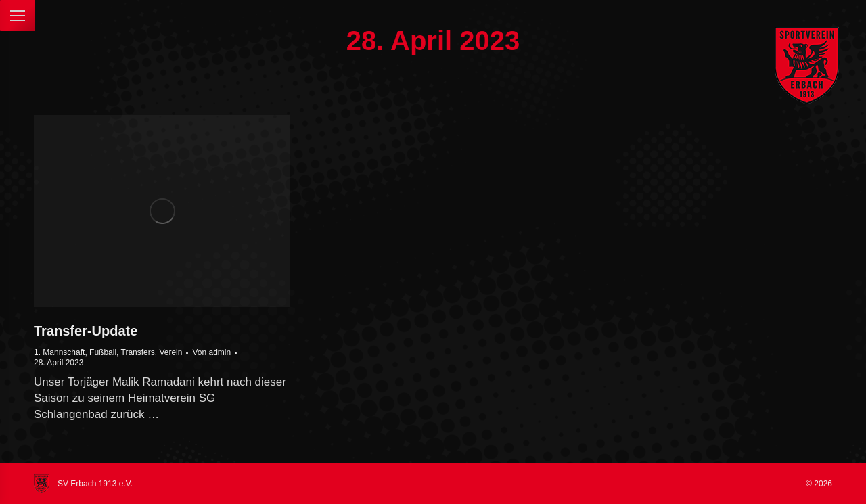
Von (211, 352)
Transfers (138, 352)
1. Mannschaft (59, 352)
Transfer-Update (86, 331)
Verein (170, 352)
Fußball (103, 352)
